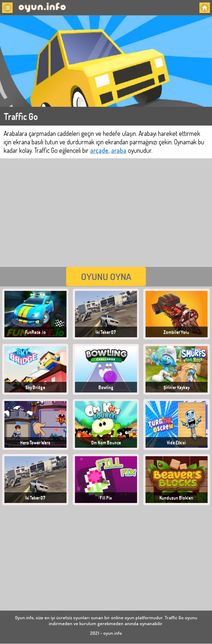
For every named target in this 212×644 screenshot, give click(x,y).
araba (119, 150)
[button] (7, 8)
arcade (99, 150)
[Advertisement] (106, 212)
